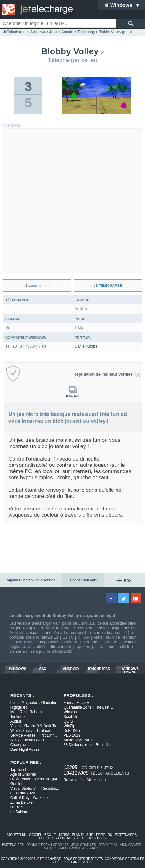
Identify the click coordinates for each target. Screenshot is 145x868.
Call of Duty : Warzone (29, 798)
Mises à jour (97, 780)
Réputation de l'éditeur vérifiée (107, 374)
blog (101, 838)
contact (66, 838)
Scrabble (71, 717)
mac (42, 669)
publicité (47, 838)
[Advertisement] (72, 201)
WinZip (69, 726)
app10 (97, 848)
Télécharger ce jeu (72, 60)
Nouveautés (74, 780)
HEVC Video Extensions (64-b (37, 779)
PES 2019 (72, 735)
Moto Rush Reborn (26, 712)
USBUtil (17, 807)
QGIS (68, 721)
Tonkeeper (19, 717)
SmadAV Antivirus (78, 740)
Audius (16, 721)
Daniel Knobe (86, 346)
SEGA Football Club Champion (27, 742)
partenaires (126, 835)
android (71, 669)
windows (18, 669)
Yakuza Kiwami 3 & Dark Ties (35, 726)
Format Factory (76, 703)
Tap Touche (20, 770)
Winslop (70, 712)
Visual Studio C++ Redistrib (35, 788)
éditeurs (104, 835)
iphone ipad (99, 669)
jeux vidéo (85, 838)
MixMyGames (130, 845)
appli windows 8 (75, 848)
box (48, 835)
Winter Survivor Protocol (31, 731)
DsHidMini (72, 731)
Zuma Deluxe (21, 802)
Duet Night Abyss (25, 749)
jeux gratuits (84, 845)
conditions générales (124, 859)
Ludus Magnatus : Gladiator (35, 703)
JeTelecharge (14, 32)
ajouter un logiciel (24, 835)
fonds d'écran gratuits (47, 845)
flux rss (62, 835)
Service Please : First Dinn (34, 735)
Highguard (19, 707)
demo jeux (108, 845)
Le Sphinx (19, 812)
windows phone (130, 670)
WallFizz (51, 848)
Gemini (16, 784)
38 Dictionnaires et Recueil (87, 745)
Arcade (111, 642)
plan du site (83, 835)
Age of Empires (23, 774)
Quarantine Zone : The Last (88, 707)
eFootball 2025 (23, 793)
